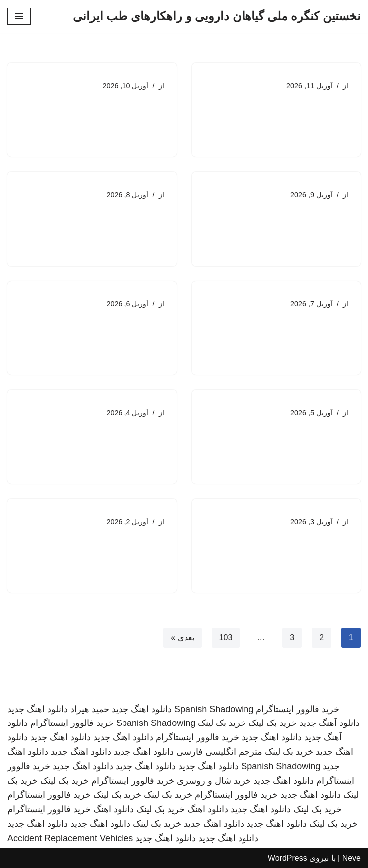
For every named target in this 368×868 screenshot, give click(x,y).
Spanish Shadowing (214, 709)
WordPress (288, 858)
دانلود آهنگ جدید (329, 723)
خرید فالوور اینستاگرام (298, 709)
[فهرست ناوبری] (19, 16)
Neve (351, 858)
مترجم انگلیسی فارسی (219, 752)
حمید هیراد (90, 709)
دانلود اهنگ (208, 809)
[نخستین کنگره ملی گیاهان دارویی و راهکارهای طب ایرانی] (217, 16)
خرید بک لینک (273, 723)
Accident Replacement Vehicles (70, 838)
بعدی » (182, 638)
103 (226, 638)
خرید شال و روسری (214, 781)
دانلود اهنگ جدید (142, 709)
